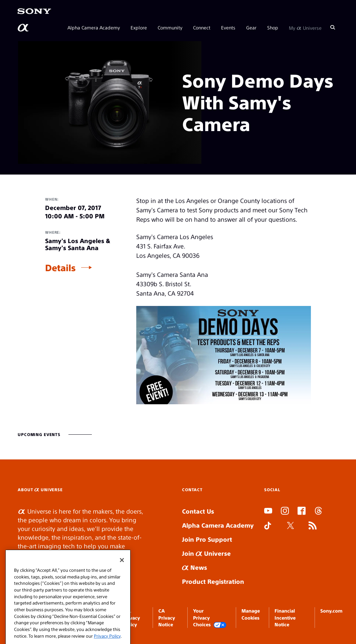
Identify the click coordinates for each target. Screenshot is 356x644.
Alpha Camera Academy (94, 27)
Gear (251, 27)
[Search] (333, 27)
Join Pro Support (207, 539)
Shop (273, 27)
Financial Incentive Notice (285, 617)
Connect (202, 27)
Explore (139, 27)
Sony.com (331, 611)
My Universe (305, 27)
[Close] (122, 573)
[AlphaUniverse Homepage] (24, 28)
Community (170, 27)
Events (228, 27)
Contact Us (198, 511)
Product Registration (213, 581)
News (195, 567)
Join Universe (206, 553)
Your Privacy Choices (210, 618)
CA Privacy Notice (167, 617)
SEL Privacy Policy (132, 617)
